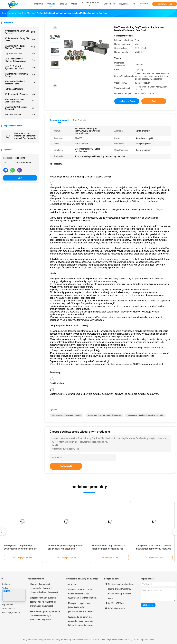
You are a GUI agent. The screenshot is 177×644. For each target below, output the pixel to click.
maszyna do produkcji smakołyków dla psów (145, 415)
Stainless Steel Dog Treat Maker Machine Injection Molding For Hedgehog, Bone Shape (108, 549)
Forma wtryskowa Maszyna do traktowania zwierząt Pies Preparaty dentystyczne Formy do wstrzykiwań (25, 136)
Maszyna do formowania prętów (20, 75)
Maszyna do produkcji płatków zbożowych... (20, 47)
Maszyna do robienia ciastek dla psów (20, 101)
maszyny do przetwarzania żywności (67, 415)
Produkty (5, 588)
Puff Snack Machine (20, 89)
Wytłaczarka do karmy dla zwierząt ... (20, 32)
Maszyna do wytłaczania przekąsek (20, 108)
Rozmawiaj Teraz (165, 4)
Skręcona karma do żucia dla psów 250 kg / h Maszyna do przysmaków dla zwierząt (43, 602)
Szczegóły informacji (59, 120)
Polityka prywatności (11, 613)
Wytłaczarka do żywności (20, 94)
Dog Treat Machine (20, 53)
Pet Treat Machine (20, 115)
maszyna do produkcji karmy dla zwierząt (104, 415)
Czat (20, 178)
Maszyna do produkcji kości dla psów (20, 83)
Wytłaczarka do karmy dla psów (20, 40)
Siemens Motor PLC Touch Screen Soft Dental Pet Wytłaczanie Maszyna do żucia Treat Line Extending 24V (82, 594)
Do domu (6, 584)
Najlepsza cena (127, 101)
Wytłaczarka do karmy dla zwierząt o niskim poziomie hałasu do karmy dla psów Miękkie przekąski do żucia (81, 621)
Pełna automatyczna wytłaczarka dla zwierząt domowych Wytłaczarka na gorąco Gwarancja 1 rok (45, 616)
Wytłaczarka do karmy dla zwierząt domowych (82, 582)
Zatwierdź (66, 466)
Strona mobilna (8, 609)
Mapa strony (7, 604)
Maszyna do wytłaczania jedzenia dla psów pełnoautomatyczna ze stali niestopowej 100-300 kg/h (81, 608)
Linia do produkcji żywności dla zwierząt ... (20, 67)
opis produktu (80, 120)
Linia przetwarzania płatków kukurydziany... (20, 60)
